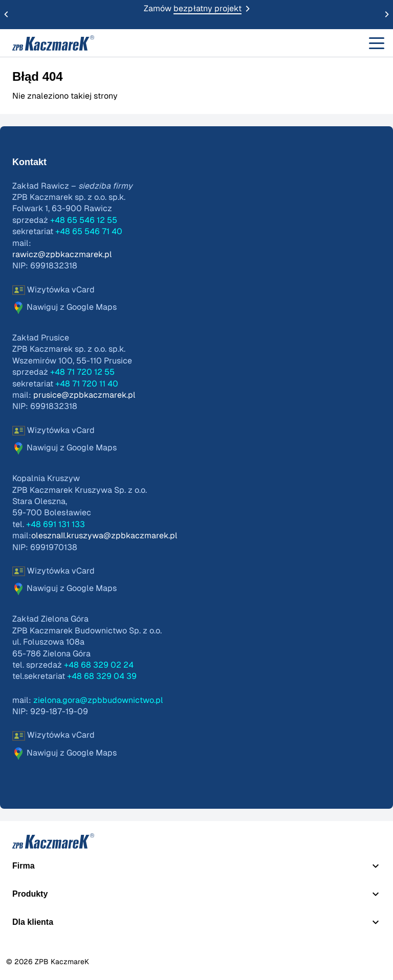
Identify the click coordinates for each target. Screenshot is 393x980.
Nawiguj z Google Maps (64, 308)
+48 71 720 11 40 (87, 384)
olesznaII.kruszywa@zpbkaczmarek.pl (104, 536)
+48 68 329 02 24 (99, 665)
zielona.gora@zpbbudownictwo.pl (98, 700)
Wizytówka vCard (53, 290)
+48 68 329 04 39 (102, 676)
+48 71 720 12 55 (82, 372)
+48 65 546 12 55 (84, 220)
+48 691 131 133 (56, 525)
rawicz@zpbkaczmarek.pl (62, 255)
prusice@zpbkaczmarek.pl (84, 395)
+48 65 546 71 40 (89, 232)
